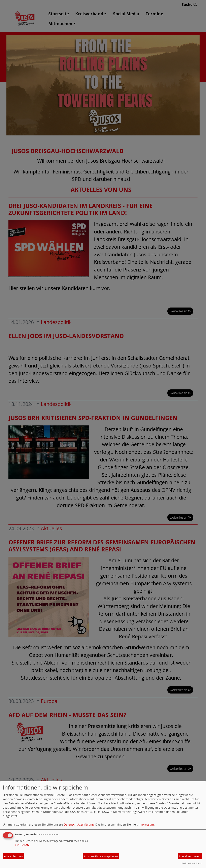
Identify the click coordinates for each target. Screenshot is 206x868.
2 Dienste (22, 845)
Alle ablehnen (13, 856)
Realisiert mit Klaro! (192, 863)
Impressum (146, 824)
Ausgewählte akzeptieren (101, 856)
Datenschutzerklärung (79, 824)
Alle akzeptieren (190, 856)
